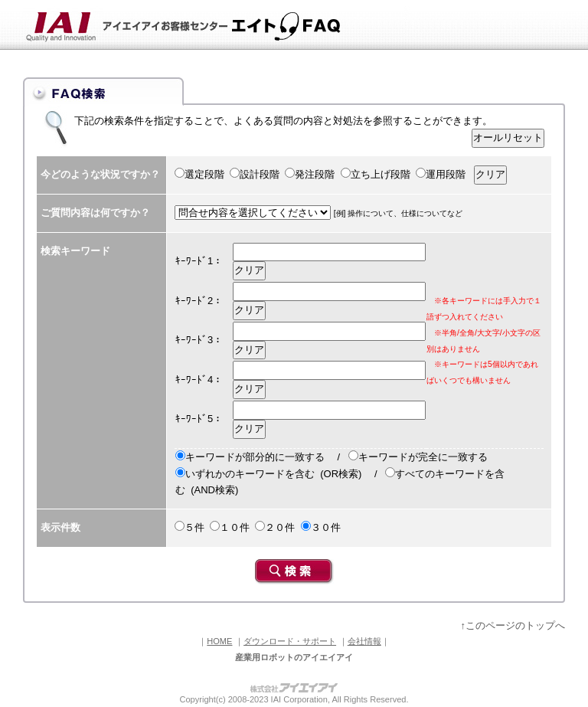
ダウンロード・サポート (290, 641)
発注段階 (315, 174)
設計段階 (260, 174)
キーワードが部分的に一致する (255, 457)
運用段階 (446, 174)
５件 (194, 527)
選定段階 (204, 174)
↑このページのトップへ (513, 625)
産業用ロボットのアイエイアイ (294, 657)
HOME (219, 641)
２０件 (280, 527)
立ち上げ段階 (381, 174)
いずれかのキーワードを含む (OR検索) (273, 474)
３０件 (326, 527)
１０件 (235, 527)
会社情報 (364, 641)
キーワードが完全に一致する (423, 457)
